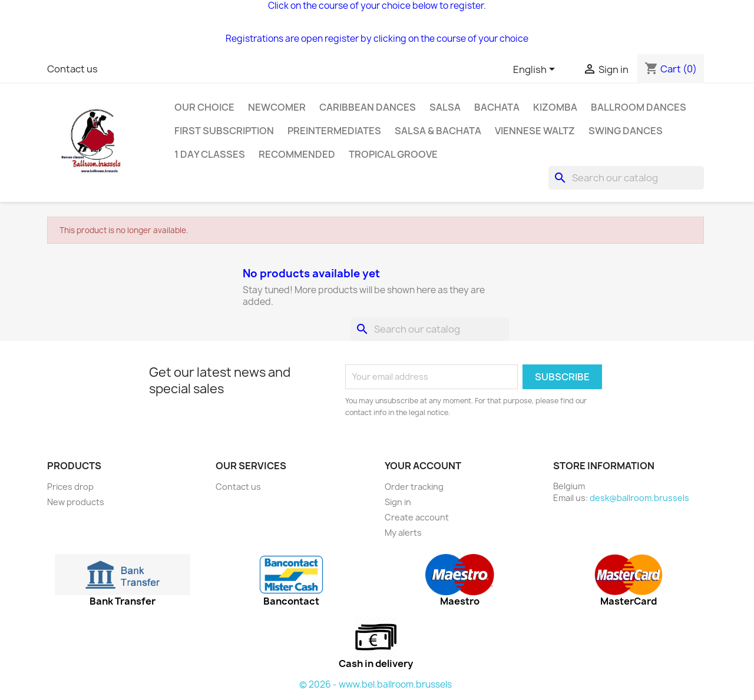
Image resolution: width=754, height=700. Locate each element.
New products (76, 502)
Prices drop (70, 487)
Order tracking (414, 487)
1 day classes (210, 154)
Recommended (297, 154)
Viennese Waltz (535, 131)
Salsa (445, 107)
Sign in (398, 502)
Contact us (72, 69)
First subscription (224, 131)
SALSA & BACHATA (438, 131)
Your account (423, 466)
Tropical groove (393, 154)
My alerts (403, 533)
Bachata (497, 107)
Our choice (204, 107)
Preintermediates (334, 131)
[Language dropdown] (536, 70)
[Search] (626, 178)
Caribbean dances (368, 107)
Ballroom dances (639, 107)
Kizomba (555, 107)
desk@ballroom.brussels (639, 498)
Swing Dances (626, 131)
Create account (417, 517)
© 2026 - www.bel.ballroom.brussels (376, 684)
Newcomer (277, 107)
